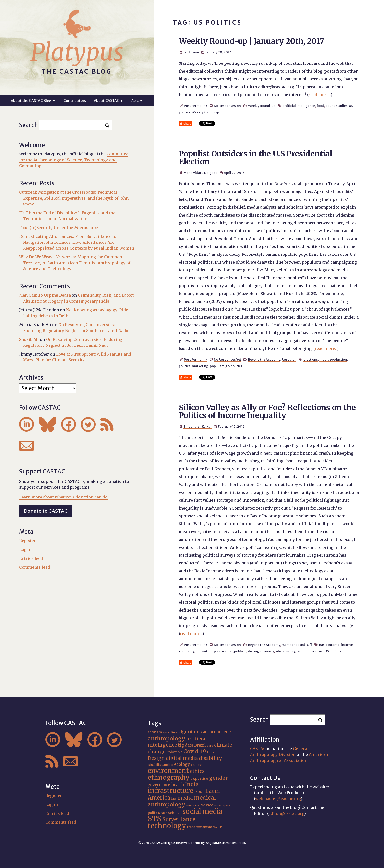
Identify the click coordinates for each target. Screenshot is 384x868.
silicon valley (285, 651)
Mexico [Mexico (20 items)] (207, 805)
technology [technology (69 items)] (167, 826)
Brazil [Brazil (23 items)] (200, 745)
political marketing (194, 366)
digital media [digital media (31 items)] (182, 758)
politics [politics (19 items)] (154, 813)
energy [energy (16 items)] (196, 765)
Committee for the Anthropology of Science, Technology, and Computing (74, 160)
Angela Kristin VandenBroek (226, 843)
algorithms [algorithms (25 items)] (190, 732)
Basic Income (329, 645)
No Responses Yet (228, 106)
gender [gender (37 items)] (218, 778)
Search (29, 125)
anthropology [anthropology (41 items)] (167, 739)
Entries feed (31, 558)
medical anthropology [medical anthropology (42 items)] (182, 801)
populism (217, 366)
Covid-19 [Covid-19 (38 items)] (195, 751)
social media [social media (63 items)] (202, 811)
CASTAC (258, 749)
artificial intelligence (299, 106)
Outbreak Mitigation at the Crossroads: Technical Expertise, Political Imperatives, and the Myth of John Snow (74, 198)
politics (240, 651)
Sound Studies (336, 106)
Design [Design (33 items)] (156, 758)
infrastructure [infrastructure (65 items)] (170, 791)
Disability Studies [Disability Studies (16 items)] (160, 765)
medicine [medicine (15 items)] (193, 805)
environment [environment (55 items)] (168, 771)
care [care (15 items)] (210, 746)
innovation (204, 651)
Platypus (77, 52)
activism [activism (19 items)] (155, 732)
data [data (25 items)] (211, 752)
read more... (319, 95)
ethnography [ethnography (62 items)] (169, 777)
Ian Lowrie (191, 52)
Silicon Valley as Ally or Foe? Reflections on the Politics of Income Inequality (267, 411)
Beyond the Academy (264, 359)
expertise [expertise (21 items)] (199, 778)
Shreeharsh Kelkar (198, 426)
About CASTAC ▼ (109, 101)
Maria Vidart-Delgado (200, 173)
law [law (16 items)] (174, 798)
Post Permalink (196, 106)
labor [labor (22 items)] (199, 792)
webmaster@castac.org (278, 799)
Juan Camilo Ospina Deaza (45, 295)
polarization (223, 651)
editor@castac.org (286, 813)
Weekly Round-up (262, 106)
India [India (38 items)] (192, 784)
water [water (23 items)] (219, 827)
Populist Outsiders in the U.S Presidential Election (256, 158)
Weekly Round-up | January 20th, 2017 (251, 41)
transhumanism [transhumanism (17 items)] (200, 827)
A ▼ (137, 101)
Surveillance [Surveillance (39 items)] (179, 819)
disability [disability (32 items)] (210, 758)
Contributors (75, 101)
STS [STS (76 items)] (155, 819)
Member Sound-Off (297, 645)
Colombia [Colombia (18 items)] (174, 752)
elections (311, 359)
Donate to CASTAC (46, 511)
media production (333, 359)
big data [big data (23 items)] (186, 745)
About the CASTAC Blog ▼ (33, 101)
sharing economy (260, 651)
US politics (234, 366)
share (187, 123)
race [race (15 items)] (164, 813)
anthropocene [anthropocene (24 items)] (217, 732)
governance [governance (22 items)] (159, 785)
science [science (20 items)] (175, 813)
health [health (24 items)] (178, 785)
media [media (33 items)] (185, 798)
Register (27, 541)
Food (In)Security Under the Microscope (59, 228)
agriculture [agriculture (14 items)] (170, 733)
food (320, 106)
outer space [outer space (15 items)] (222, 805)
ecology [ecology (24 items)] (182, 764)
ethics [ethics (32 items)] (197, 771)
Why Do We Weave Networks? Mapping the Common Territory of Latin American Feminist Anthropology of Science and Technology (75, 263)
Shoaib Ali (29, 339)
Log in (25, 549)
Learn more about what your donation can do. (64, 497)
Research (289, 359)
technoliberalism (310, 651)
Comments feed (35, 567)
